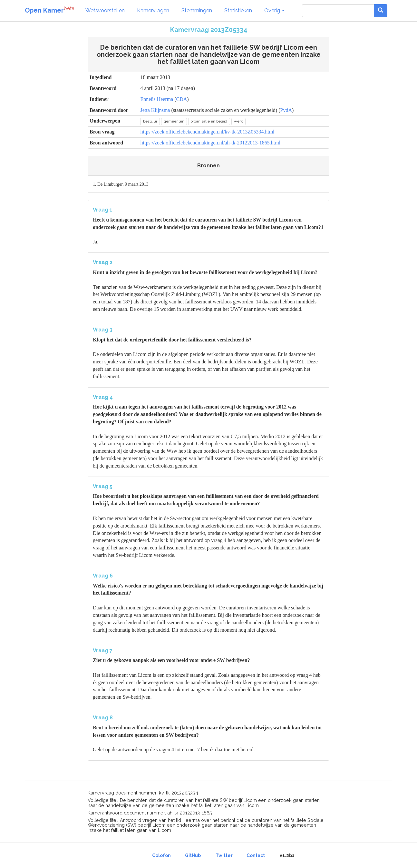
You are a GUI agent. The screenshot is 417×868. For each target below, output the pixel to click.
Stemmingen (197, 10)
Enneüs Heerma (157, 99)
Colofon (161, 855)
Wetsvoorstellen (105, 10)
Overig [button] (274, 10)
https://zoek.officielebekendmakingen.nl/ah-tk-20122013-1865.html (210, 143)
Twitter (224, 855)
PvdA (286, 110)
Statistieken (238, 10)
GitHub (193, 855)
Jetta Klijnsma (155, 110)
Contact (256, 855)
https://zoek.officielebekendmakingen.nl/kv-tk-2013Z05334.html (207, 132)
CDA (182, 99)
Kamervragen (153, 10)
